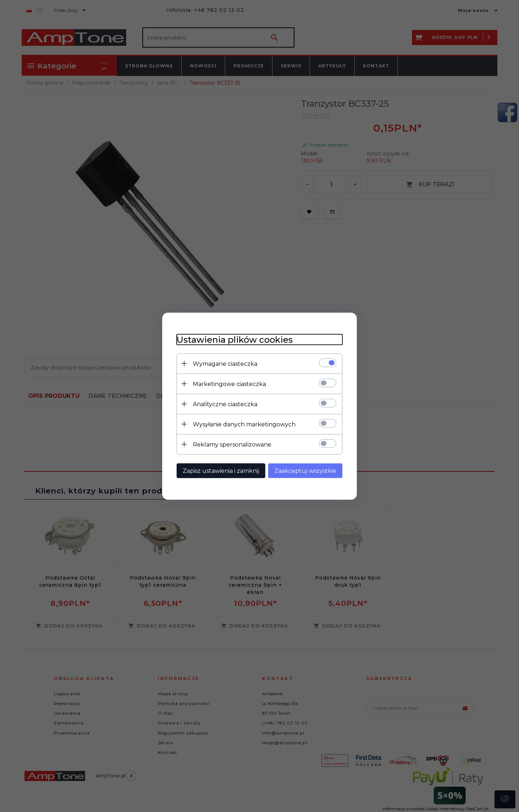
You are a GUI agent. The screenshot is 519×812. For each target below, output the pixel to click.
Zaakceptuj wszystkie (305, 471)
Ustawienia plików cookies (235, 339)
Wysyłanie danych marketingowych (244, 424)
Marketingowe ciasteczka (229, 384)
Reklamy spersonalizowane (232, 444)
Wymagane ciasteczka (225, 363)
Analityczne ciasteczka (225, 404)
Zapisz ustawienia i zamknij (221, 471)
